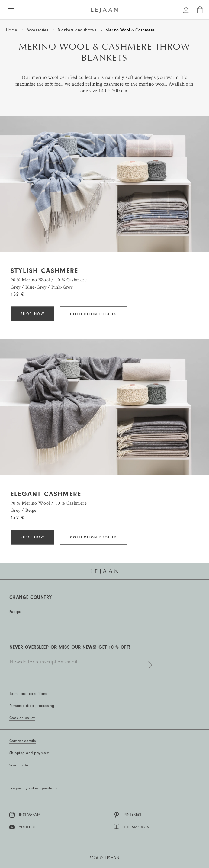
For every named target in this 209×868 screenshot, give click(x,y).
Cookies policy (22, 718)
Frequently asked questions (33, 788)
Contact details (23, 741)
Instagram (25, 815)
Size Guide (19, 765)
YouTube (23, 827)
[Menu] (11, 10)
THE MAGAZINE (133, 827)
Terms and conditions (28, 694)
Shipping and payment (29, 753)
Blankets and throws (77, 30)
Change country (31, 597)
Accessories (38, 30)
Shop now (32, 314)
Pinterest (128, 815)
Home (12, 30)
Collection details (93, 314)
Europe (15, 612)
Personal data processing (32, 706)
